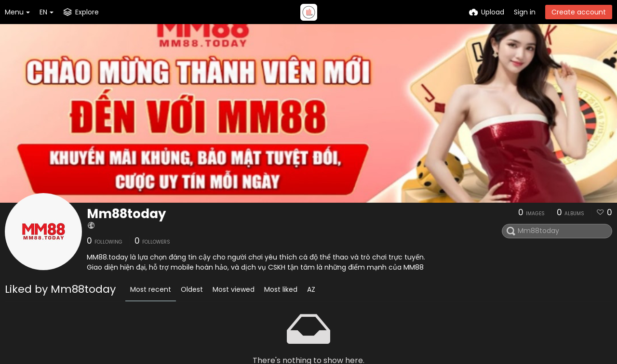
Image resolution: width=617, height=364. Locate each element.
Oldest (192, 289)
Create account (579, 12)
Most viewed (234, 289)
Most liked (281, 289)
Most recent (151, 289)
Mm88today (126, 214)
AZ (311, 289)
